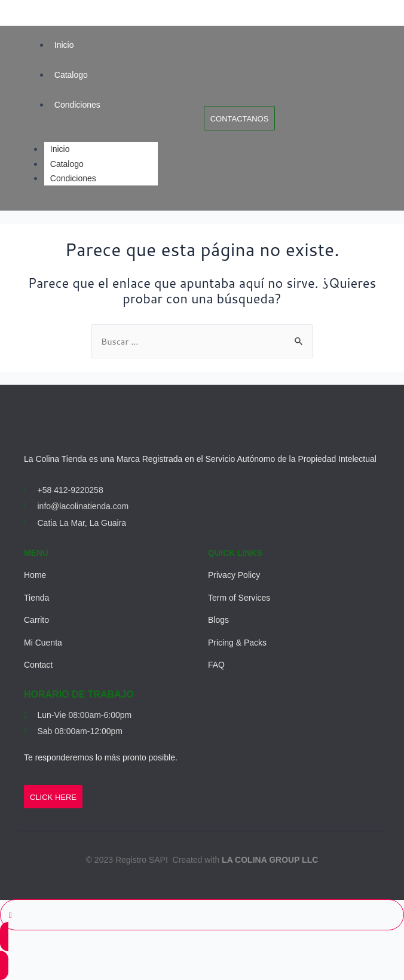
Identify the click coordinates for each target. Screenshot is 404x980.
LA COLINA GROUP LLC (270, 860)
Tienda (36, 598)
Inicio (64, 45)
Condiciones (77, 105)
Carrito (36, 620)
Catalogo (71, 75)
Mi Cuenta (43, 643)
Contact (38, 665)
